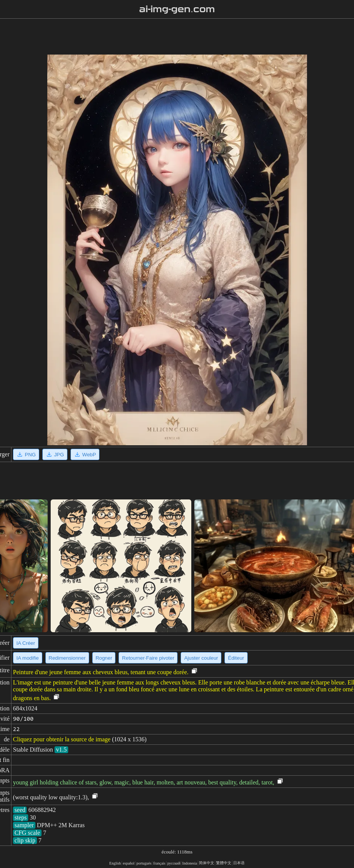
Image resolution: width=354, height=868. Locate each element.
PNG (26, 454)
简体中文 (207, 863)
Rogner (104, 658)
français (159, 863)
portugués (144, 863)
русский (174, 863)
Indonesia (190, 863)
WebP (85, 454)
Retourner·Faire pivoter (148, 658)
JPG (55, 454)
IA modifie (28, 658)
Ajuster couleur (201, 658)
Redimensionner (67, 658)
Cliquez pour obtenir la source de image (62, 739)
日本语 (239, 863)
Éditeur (236, 658)
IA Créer (26, 643)
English (115, 863)
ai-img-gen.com (177, 9)
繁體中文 (224, 863)
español (129, 863)
